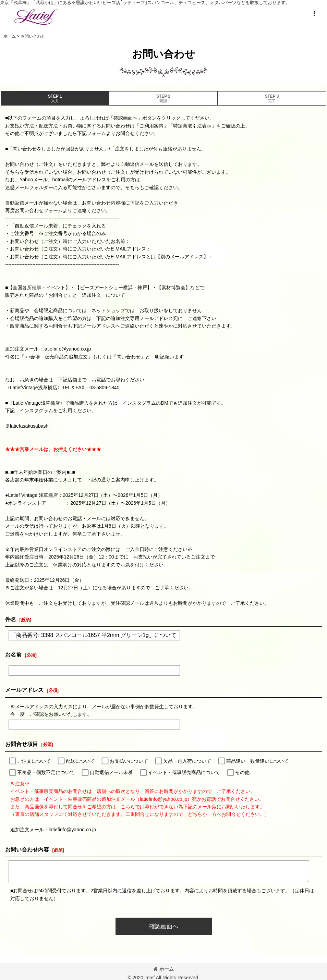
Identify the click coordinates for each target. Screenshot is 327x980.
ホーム (163, 969)
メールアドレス (24, 690)
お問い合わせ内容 (27, 849)
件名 (11, 619)
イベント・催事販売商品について (184, 772)
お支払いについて (129, 761)
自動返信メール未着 (111, 772)
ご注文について (34, 761)
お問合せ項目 (22, 744)
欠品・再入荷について (187, 761)
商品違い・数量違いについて (257, 761)
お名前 (13, 654)
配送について (80, 761)
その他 (242, 772)
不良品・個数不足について (46, 772)
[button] (314, 14)
